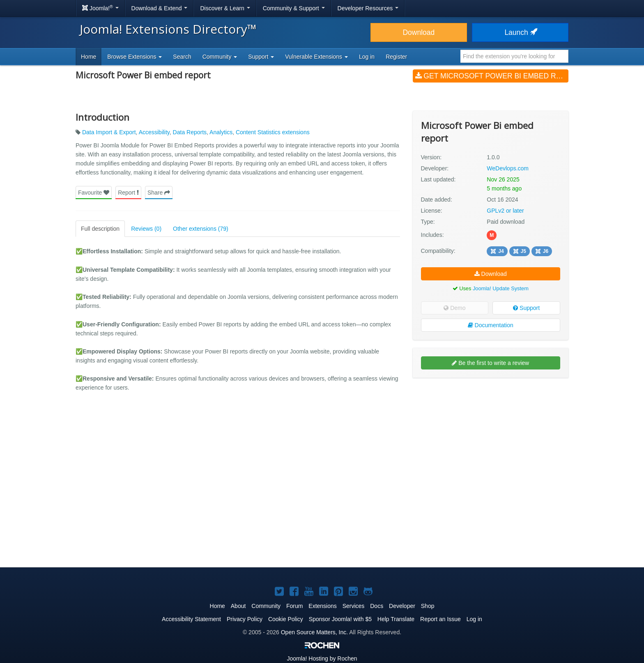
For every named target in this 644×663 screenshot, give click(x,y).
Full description (100, 229)
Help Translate (396, 619)
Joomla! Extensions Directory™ (168, 29)
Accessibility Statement (191, 619)
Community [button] (220, 57)
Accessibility (154, 132)
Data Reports (190, 132)
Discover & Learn (225, 8)
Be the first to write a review (490, 363)
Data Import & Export (109, 132)
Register (396, 57)
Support (526, 308)
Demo (454, 308)
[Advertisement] (491, 437)
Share (159, 193)
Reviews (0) (146, 229)
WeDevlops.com (508, 168)
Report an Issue (440, 619)
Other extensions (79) (201, 229)
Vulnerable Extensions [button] (316, 57)
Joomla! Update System (501, 288)
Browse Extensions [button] (135, 57)
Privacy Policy (245, 619)
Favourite (94, 193)
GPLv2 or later (505, 211)
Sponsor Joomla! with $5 (340, 619)
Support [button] (261, 57)
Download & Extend (160, 8)
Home (89, 57)
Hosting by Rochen (322, 658)
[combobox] (514, 56)
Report (128, 193)
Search (182, 57)
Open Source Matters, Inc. (314, 632)
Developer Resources (368, 8)
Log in (367, 57)
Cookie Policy (286, 619)
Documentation (491, 325)
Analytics (221, 132)
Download (419, 32)
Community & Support (294, 8)
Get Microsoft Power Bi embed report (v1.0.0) (492, 76)
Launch (520, 32)
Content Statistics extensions (273, 132)
